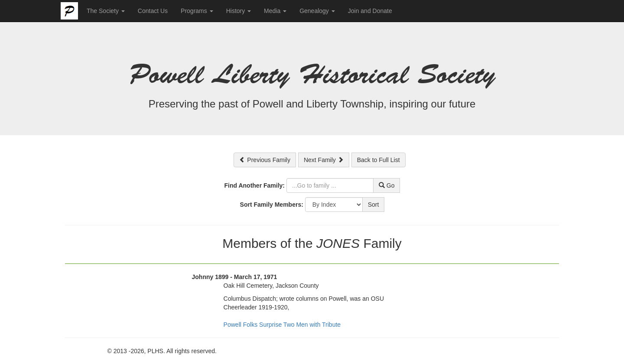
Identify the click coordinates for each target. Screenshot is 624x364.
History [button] (239, 11)
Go (387, 185)
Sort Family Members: (272, 205)
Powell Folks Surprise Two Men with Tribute (282, 325)
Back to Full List (379, 160)
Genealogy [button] (317, 11)
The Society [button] (106, 11)
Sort (374, 205)
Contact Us (153, 11)
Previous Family (265, 160)
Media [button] (275, 11)
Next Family (324, 160)
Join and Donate (370, 11)
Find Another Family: (255, 185)
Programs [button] (197, 11)
